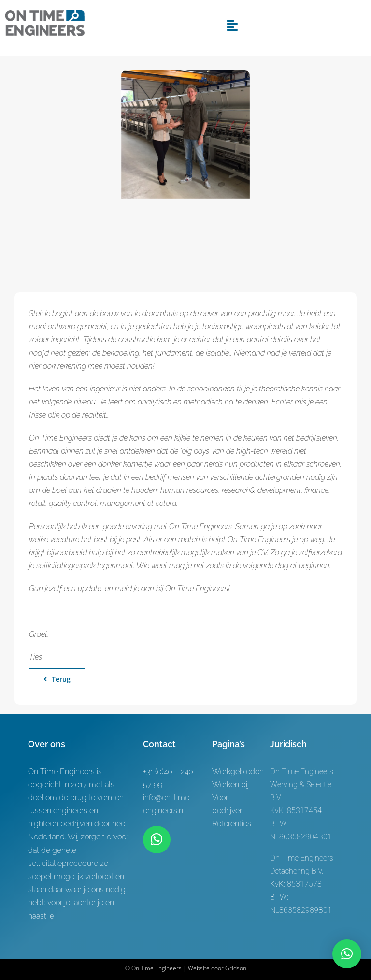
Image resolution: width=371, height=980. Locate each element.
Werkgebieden (238, 771)
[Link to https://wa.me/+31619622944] (157, 839)
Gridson (236, 968)
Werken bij (230, 785)
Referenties (232, 824)
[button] (347, 954)
